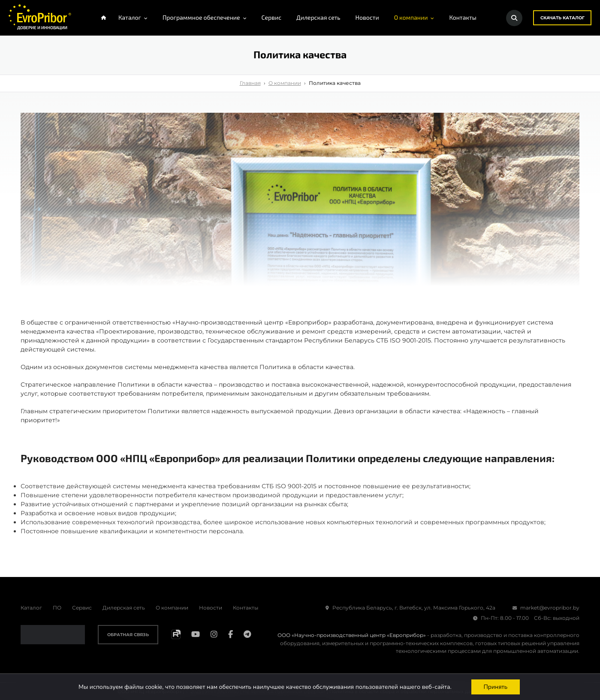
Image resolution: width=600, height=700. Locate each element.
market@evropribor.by (546, 608)
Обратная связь (128, 635)
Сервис (82, 608)
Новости (211, 608)
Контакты (246, 608)
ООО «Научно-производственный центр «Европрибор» (352, 635)
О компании (285, 83)
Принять (496, 686)
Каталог (31, 608)
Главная (250, 83)
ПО (57, 608)
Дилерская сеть (124, 608)
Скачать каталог (562, 18)
